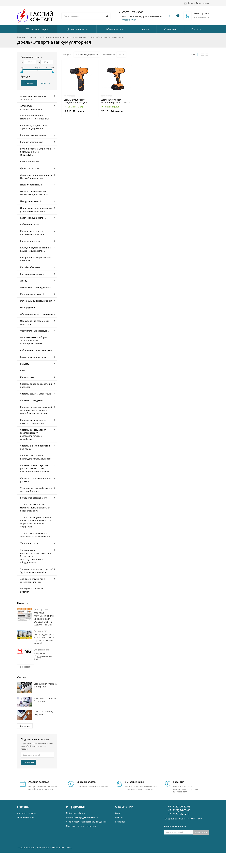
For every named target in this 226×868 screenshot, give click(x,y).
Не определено (28, 307)
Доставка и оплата (77, 29)
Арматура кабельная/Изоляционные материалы (34, 117)
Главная (21, 37)
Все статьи (25, 726)
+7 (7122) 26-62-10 (179, 814)
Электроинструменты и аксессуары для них (64, 37)
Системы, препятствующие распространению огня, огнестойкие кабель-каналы (35, 468)
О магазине (170, 29)
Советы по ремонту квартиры (43, 713)
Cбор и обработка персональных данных (87, 822)
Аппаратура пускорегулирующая (31, 107)
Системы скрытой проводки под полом (35, 447)
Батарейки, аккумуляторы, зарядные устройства (34, 127)
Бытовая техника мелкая (33, 135)
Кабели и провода (30, 224)
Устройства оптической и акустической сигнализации (35, 535)
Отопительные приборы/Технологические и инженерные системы (34, 340)
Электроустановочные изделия (32, 590)
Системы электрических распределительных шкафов (35, 457)
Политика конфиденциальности (82, 817)
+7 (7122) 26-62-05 (179, 806)
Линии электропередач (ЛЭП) (36, 287)
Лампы (24, 281)
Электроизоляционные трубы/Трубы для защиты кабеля (36, 571)
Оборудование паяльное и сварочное (34, 322)
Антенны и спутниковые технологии (33, 97)
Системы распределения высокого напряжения (33, 421)
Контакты (196, 29)
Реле (23, 370)
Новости (145, 29)
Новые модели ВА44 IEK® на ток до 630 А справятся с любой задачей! (44, 639)
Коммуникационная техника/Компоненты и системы (36, 249)
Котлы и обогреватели (32, 274)
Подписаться (28, 762)
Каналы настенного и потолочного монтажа (32, 233)
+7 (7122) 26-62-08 (179, 810)
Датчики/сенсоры (30, 168)
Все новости (26, 667)
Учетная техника (29, 543)
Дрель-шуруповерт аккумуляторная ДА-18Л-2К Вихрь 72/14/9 (116, 101)
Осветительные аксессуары (35, 331)
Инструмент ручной (31, 201)
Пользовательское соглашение (82, 826)
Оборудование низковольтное (37, 314)
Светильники (27, 377)
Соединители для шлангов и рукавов (35, 480)
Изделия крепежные (31, 185)
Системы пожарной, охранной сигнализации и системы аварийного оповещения (36, 410)
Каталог (34, 37)
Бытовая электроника (32, 142)
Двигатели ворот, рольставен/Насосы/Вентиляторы (36, 176)
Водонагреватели (29, 161)
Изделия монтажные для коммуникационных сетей (34, 193)
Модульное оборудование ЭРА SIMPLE (43, 656)
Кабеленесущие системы (33, 218)
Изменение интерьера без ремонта (45, 700)
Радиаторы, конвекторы (33, 357)
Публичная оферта (76, 813)
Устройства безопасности (34, 498)
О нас (118, 813)
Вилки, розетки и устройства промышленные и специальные (35, 152)
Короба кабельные (30, 267)
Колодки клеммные (31, 241)
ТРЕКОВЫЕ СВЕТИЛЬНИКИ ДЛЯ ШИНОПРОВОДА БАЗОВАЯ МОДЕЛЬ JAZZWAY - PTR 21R (44, 619)
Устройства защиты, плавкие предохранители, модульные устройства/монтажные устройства (36, 522)
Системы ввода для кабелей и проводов (36, 385)
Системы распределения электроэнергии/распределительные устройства (33, 434)
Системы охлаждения (32, 400)
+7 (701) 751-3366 (132, 12)
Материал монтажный (32, 294)
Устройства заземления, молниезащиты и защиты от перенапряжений (35, 508)
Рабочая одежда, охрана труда (36, 350)
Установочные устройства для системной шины (36, 489)
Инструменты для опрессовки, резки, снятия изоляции (36, 209)
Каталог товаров (40, 29)
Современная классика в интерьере (45, 685)
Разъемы (25, 364)
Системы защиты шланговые (36, 394)
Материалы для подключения (36, 301)
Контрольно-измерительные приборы (36, 259)
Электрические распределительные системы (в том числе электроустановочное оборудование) (36, 556)
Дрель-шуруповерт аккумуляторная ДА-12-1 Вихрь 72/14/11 (77, 101)
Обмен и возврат (115, 29)
